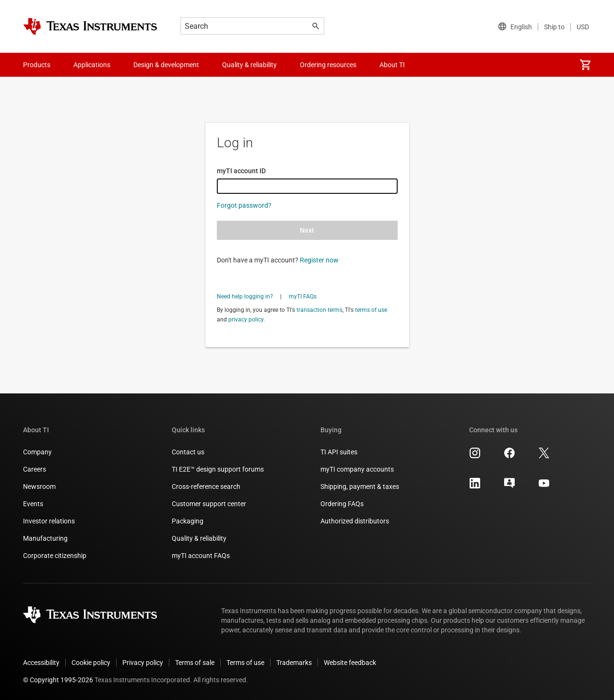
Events (33, 504)
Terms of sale (195, 663)
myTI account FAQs (201, 556)
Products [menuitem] (37, 65)
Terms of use (245, 663)
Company (37, 452)
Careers (35, 469)
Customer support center (209, 504)
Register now (319, 260)
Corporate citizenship (55, 556)
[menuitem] (585, 65)
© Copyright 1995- (58, 680)
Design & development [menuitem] (166, 65)
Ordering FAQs (342, 504)
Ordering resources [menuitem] (328, 65)
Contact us (188, 452)
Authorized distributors (355, 521)
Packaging (188, 521)
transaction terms (319, 310)
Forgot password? (244, 205)
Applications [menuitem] (92, 65)
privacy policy (246, 320)
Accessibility (41, 663)
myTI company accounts (357, 469)
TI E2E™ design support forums (218, 469)
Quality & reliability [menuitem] (249, 65)
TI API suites (339, 452)
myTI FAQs (303, 297)
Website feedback (350, 663)
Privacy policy (143, 663)
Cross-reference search (206, 486)
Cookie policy (91, 663)
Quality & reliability (199, 538)
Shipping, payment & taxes (360, 486)
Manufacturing (45, 538)
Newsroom (39, 486)
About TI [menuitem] (392, 65)
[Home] (90, 26)
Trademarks (294, 663)
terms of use (371, 310)
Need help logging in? (245, 297)
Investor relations (49, 521)
